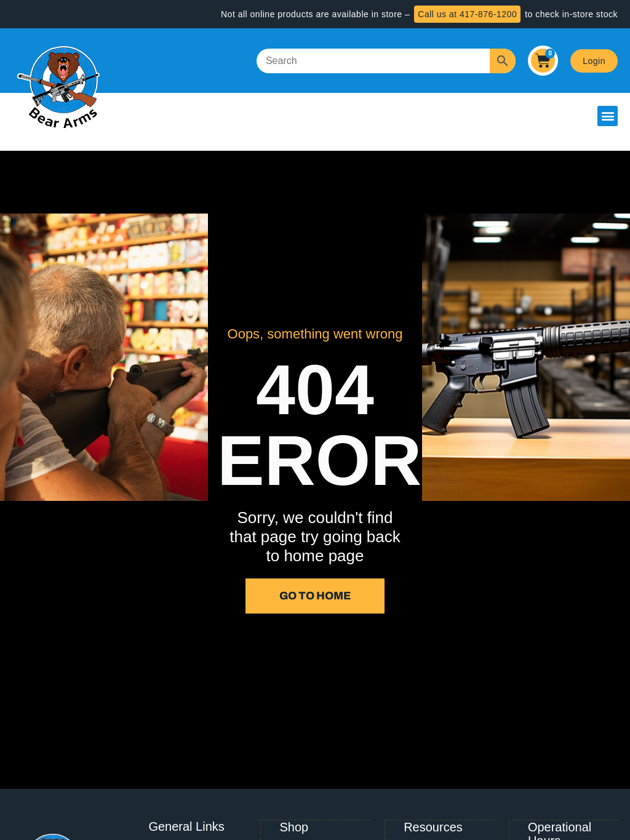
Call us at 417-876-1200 (467, 14)
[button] (608, 116)
